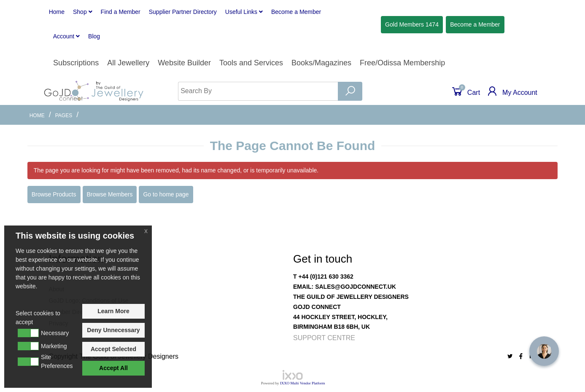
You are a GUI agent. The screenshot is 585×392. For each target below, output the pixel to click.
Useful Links (244, 12)
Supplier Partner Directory (183, 12)
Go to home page (166, 194)
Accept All (113, 368)
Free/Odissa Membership (402, 63)
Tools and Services (251, 63)
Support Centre (324, 338)
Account (66, 36)
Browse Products (54, 194)
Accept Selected (113, 349)
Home (57, 12)
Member (296, 12)
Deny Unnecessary (113, 330)
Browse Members (110, 194)
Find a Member (121, 12)
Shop (83, 12)
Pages (64, 115)
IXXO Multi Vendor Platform (303, 383)
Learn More (113, 311)
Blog (94, 36)
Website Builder (184, 63)
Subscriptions (76, 63)
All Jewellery (128, 63)
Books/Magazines (321, 63)
